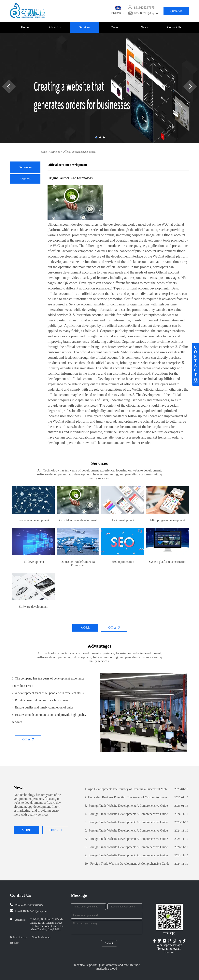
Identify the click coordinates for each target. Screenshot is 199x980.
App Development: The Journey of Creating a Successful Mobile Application (128, 789)
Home (25, 27)
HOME (14, 943)
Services (85, 27)
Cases (114, 27)
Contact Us (174, 27)
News (144, 27)
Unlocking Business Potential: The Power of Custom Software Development (128, 797)
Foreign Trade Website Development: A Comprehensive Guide (126, 806)
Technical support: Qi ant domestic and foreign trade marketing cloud (107, 967)
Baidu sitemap (18, 937)
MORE (85, 628)
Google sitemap (41, 937)
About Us (55, 27)
